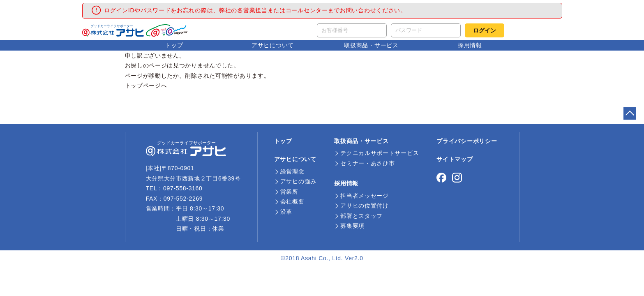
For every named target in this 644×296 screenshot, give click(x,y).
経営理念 (292, 171)
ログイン (485, 30)
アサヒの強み (298, 181)
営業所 (289, 192)
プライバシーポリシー (467, 141)
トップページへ (146, 86)
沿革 (286, 212)
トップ (174, 45)
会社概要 (292, 201)
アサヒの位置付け (365, 206)
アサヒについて (273, 45)
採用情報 (470, 45)
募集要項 (352, 226)
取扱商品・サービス (371, 45)
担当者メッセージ (365, 196)
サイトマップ (455, 159)
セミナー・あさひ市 (367, 163)
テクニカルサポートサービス (380, 153)
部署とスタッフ (361, 216)
